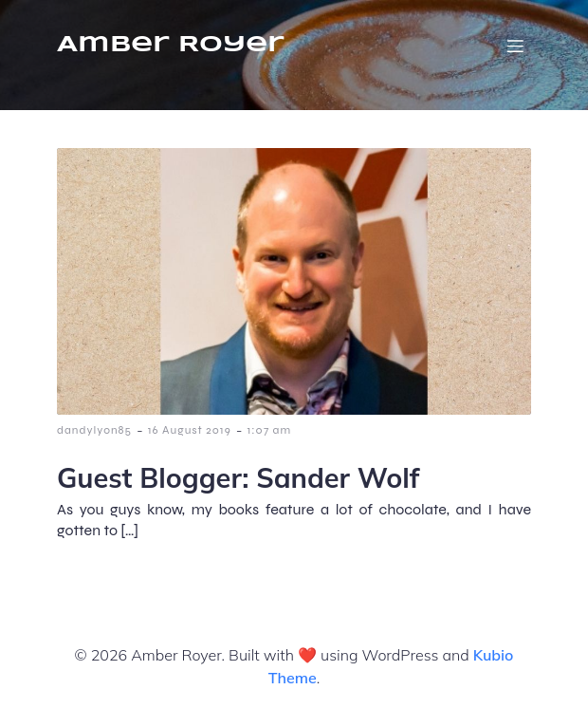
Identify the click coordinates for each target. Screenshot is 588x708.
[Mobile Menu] (515, 46)
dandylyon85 (94, 430)
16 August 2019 (190, 430)
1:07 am (269, 430)
